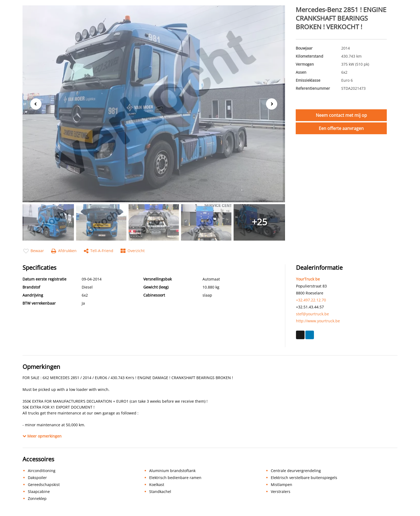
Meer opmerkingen (42, 436)
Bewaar (34, 251)
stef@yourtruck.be (312, 314)
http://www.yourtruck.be (318, 321)
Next (273, 104)
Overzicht (133, 251)
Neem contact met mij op (341, 115)
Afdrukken (64, 251)
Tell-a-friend (99, 251)
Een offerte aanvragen (341, 128)
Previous (34, 104)
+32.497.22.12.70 (311, 300)
